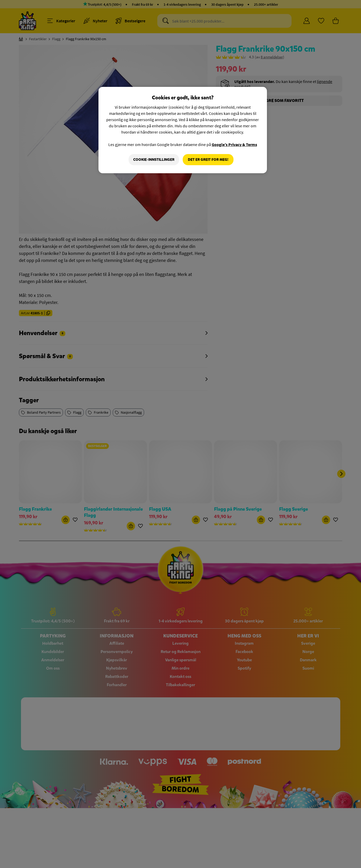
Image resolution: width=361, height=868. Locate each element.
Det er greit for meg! (208, 160)
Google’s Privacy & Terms (234, 144)
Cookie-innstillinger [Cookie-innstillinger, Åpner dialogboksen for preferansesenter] (154, 160)
